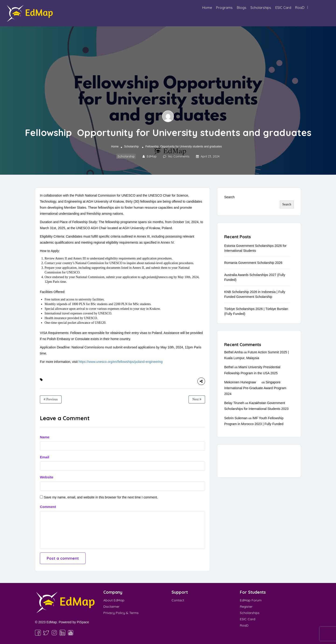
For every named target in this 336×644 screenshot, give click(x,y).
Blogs (242, 8)
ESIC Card (283, 8)
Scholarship (131, 147)
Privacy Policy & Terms (121, 613)
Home (207, 8)
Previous (51, 399)
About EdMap (114, 600)
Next (197, 399)
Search (229, 197)
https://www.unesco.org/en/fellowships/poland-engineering (121, 362)
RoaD (300, 8)
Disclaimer (111, 607)
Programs (224, 8)
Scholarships (261, 8)
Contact (178, 600)
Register (246, 607)
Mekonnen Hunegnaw (240, 382)
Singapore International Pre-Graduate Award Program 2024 (255, 388)
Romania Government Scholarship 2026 (253, 263)
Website (47, 477)
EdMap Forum (251, 600)
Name (45, 437)
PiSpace (83, 622)
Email (45, 457)
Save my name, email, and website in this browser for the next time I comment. (101, 497)
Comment (48, 507)
